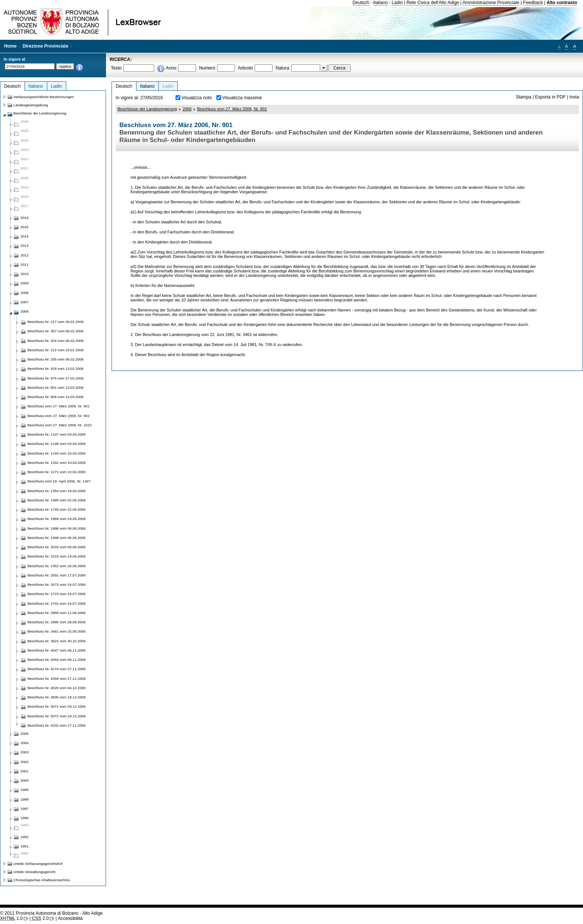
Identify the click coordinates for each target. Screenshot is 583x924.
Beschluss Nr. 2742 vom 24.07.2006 (57, 603)
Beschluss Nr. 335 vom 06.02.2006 (56, 359)
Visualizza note (197, 98)
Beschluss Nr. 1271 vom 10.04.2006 (57, 472)
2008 (25, 293)
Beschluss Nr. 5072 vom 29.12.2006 (57, 716)
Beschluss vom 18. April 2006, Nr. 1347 (59, 481)
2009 (25, 283)
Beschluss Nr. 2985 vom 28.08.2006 (57, 622)
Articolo (246, 68)
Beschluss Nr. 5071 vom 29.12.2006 (57, 706)
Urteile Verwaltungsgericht (34, 872)
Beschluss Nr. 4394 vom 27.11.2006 (57, 679)
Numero (207, 68)
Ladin (397, 3)
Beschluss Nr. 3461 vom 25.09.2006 (57, 631)
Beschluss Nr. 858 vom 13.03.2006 (56, 397)
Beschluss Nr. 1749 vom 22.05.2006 (57, 509)
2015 (25, 227)
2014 (25, 236)
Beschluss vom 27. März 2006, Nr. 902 (59, 416)
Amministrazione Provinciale (491, 3)
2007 (25, 302)
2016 (25, 218)
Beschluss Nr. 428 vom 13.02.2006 (56, 369)
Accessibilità (70, 918)
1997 (25, 809)
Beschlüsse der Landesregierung (147, 109)
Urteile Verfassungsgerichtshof (38, 864)
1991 (25, 846)
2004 (25, 743)
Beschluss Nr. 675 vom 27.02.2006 (56, 378)
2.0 (40, 918)
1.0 (11, 918)
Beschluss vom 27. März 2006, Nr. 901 (232, 109)
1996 (25, 818)
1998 (25, 799)
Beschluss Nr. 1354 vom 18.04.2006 (57, 491)
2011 (25, 264)
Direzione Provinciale (46, 46)
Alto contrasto (562, 3)
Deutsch (361, 3)
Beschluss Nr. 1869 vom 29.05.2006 (57, 519)
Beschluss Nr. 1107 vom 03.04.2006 (57, 434)
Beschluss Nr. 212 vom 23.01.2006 (56, 350)
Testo (116, 68)
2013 (25, 245)
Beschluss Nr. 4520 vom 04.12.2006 (57, 688)
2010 (25, 274)
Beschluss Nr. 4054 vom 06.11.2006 (57, 660)
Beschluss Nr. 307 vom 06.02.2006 (56, 331)
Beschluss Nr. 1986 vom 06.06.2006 (57, 528)
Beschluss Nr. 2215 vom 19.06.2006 (57, 556)
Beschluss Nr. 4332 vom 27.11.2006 (57, 725)
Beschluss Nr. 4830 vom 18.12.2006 (57, 697)
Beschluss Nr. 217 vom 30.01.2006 (56, 322)
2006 (187, 109)
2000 (25, 780)
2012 (25, 255)
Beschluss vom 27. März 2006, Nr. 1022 (59, 425)
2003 (25, 752)
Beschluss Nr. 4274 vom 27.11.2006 (57, 669)
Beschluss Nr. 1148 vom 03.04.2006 (57, 444)
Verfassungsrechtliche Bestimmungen (44, 97)
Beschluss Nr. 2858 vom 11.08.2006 (57, 613)
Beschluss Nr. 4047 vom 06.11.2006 (57, 650)
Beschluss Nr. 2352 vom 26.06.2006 (57, 566)
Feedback (533, 3)
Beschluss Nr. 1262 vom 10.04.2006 (57, 463)
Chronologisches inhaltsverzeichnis (42, 880)
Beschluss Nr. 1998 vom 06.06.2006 (57, 538)
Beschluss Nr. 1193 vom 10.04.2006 (57, 453)
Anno (171, 68)
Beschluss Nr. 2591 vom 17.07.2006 (57, 575)
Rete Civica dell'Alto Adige (433, 3)
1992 (25, 837)
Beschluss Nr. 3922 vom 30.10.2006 (57, 641)
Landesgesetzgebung (31, 105)
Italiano (381, 3)
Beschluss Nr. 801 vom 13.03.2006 (56, 387)
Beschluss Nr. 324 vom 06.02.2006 (56, 341)
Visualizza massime (242, 98)
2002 (25, 762)
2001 (25, 771)
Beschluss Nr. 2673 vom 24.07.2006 (57, 584)
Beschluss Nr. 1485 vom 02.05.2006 (57, 500)
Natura (282, 68)
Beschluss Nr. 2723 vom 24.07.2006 (57, 594)
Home (10, 46)
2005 (25, 734)
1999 (25, 790)
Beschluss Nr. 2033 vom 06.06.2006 (57, 547)
